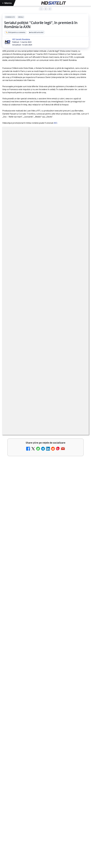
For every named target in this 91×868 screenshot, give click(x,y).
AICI (55, 123)
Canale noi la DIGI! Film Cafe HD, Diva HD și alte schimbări (41, 263)
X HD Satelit (46, 783)
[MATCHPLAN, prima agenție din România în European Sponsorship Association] (45, 612)
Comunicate (10, 17)
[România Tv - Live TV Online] (80, 363)
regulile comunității (41, 200)
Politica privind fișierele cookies (46, 836)
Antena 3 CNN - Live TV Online (26, 339)
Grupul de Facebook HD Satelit (45, 754)
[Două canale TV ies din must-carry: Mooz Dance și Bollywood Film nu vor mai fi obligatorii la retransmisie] (80, 382)
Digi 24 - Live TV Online (23, 396)
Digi (6, 813)
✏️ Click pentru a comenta (15, 32)
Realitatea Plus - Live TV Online (27, 320)
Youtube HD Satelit (46, 768)
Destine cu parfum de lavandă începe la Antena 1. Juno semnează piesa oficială (39, 302)
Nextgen (34, 813)
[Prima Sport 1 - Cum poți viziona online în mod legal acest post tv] (80, 421)
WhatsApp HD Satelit (46, 761)
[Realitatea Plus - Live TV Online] (80, 325)
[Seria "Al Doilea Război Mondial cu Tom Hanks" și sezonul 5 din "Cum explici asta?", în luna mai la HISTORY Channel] (45, 495)
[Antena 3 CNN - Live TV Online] (80, 344)
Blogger (65, 848)
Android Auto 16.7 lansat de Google (29, 282)
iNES (71, 813)
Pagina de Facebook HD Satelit (45, 747)
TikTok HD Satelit (46, 776)
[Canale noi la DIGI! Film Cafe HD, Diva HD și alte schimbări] (80, 268)
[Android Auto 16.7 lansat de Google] (80, 287)
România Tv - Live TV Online (25, 358)
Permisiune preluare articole (46, 828)
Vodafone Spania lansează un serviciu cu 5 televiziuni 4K (40, 434)
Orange (43, 813)
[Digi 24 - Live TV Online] (80, 402)
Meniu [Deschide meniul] (7, 3)
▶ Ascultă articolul (36, 32)
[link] (45, 268)
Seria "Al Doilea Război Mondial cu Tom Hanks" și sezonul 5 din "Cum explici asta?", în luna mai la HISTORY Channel (43, 466)
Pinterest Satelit (45, 790)
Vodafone (63, 813)
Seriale (21, 17)
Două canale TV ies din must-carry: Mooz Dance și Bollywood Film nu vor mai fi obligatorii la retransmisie (39, 378)
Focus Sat (23, 813)
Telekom (52, 813)
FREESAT (13, 813)
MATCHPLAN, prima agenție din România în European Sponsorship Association (42, 583)
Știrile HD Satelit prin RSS (45, 797)
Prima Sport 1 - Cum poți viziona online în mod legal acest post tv (40, 417)
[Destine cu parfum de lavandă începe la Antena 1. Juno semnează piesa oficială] (80, 306)
